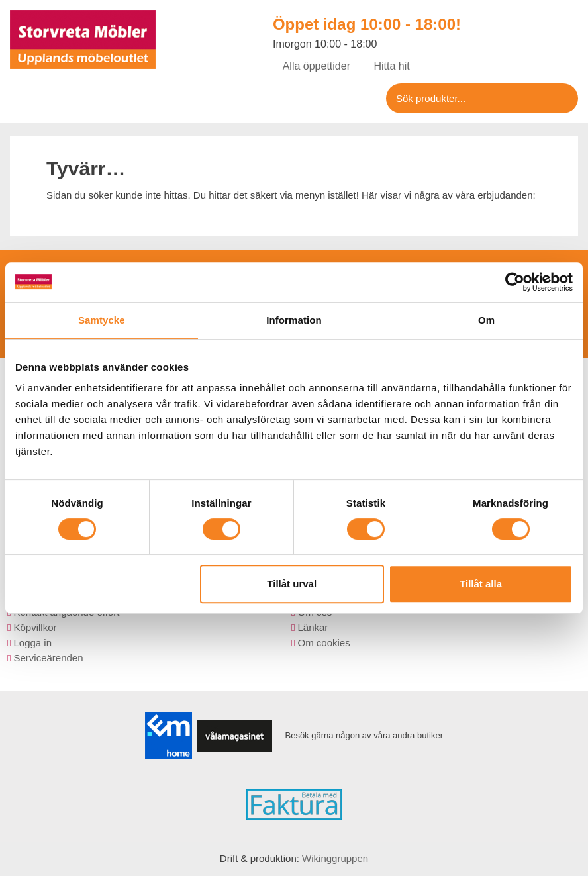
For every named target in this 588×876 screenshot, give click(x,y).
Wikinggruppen (335, 858)
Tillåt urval (292, 584)
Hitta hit (387, 66)
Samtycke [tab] (102, 320)
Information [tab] (294, 320)
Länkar (313, 627)
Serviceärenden (48, 658)
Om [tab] (486, 320)
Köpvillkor (35, 627)
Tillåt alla (481, 584)
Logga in (32, 643)
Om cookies (323, 643)
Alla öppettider (312, 66)
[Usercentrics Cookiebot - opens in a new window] (515, 282)
